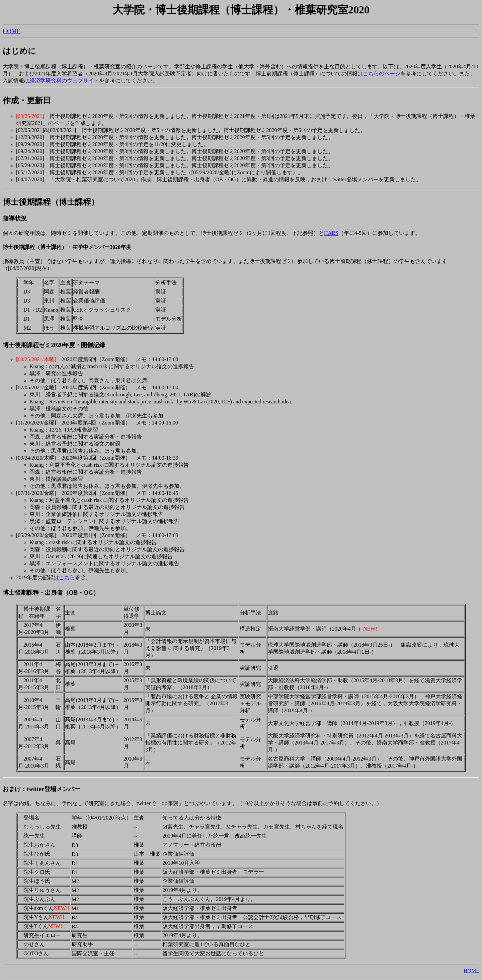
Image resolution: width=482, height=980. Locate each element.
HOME (12, 31)
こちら (67, 577)
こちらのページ (382, 74)
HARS (331, 233)
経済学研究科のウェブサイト (64, 81)
